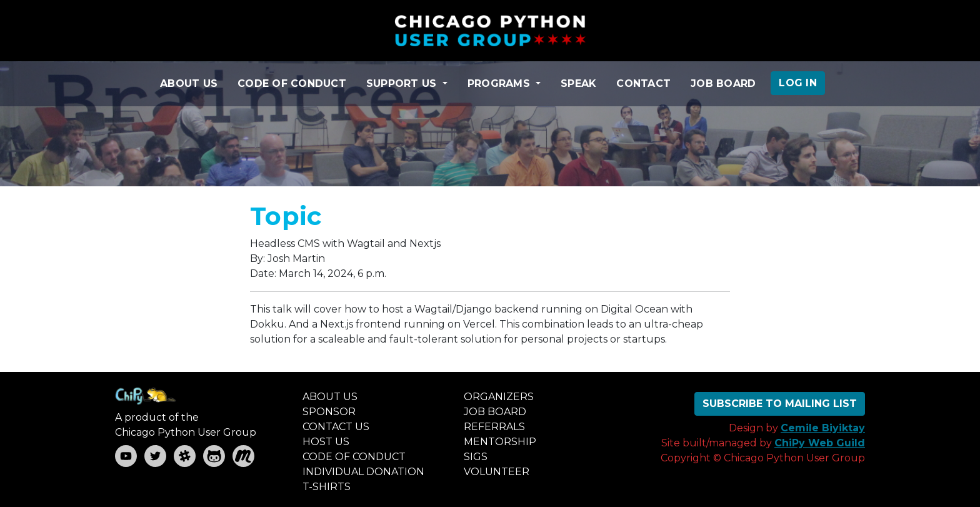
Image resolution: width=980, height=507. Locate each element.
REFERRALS (494, 427)
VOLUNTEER (497, 472)
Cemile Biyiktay (823, 428)
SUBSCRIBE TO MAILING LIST (780, 404)
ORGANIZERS (499, 397)
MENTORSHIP (500, 442)
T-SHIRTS (327, 487)
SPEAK (578, 83)
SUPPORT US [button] (403, 83)
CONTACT (643, 83)
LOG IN (798, 83)
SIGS (476, 457)
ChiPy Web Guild (820, 443)
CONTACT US (336, 427)
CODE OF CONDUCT (292, 83)
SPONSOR (329, 412)
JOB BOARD (723, 83)
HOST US (326, 442)
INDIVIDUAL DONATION (363, 472)
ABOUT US (189, 83)
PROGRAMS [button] (500, 83)
